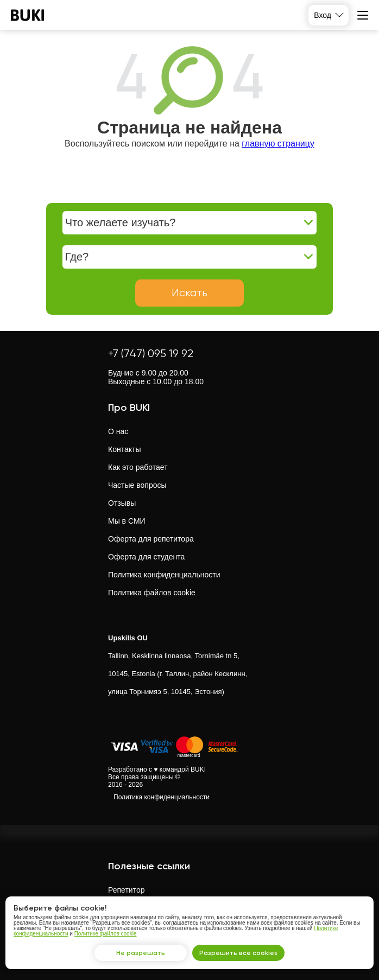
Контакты (124, 449)
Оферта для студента (146, 557)
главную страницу (278, 144)
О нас (118, 431)
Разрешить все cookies (238, 953)
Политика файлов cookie (152, 593)
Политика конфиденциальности (164, 575)
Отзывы (122, 503)
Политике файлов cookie (106, 934)
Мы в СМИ (127, 521)
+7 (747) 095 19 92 (151, 354)
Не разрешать (141, 953)
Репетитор (126, 890)
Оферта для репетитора (151, 539)
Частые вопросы (137, 485)
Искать (189, 293)
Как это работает (138, 467)
